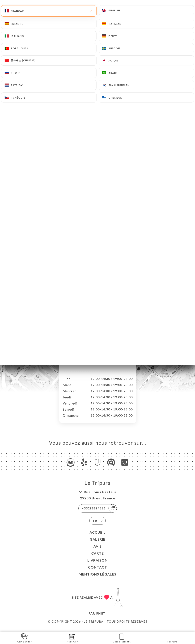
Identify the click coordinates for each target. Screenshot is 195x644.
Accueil (98, 537)
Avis (98, 551)
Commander (25, 638)
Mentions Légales (97, 579)
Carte (97, 558)
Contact (97, 572)
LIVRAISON (97, 565)
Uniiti (101, 618)
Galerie (97, 544)
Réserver (72, 638)
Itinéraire (172, 638)
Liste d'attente (122, 638)
